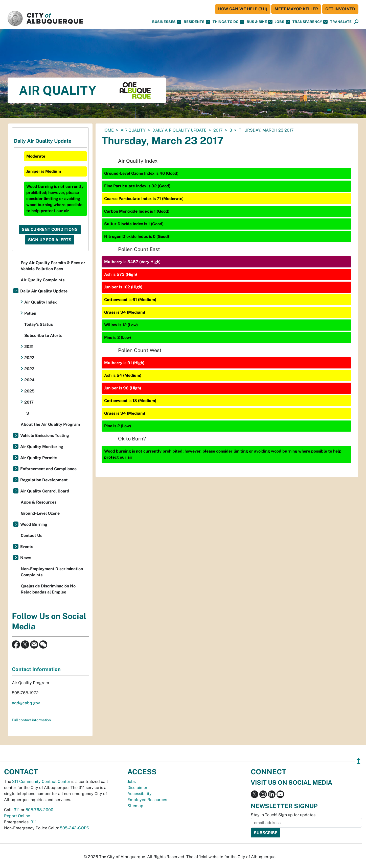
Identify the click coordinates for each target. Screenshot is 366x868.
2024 (29, 380)
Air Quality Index (40, 302)
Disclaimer (137, 788)
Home (108, 130)
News (26, 558)
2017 (218, 130)
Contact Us (31, 536)
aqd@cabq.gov (26, 703)
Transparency (310, 22)
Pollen (30, 313)
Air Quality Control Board (45, 491)
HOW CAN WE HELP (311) (243, 9)
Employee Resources (147, 800)
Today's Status (39, 324)
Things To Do (228, 22)
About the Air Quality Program (50, 424)
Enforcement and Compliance (48, 469)
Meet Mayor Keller (296, 9)
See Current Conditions (50, 229)
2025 (29, 391)
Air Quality (133, 130)
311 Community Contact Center (41, 782)
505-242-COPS (75, 828)
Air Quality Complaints (43, 280)
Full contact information (31, 720)
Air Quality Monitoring (42, 447)
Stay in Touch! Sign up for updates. (284, 815)
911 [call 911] (34, 822)
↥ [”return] (359, 761)
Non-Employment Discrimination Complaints (52, 572)
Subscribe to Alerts (43, 336)
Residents (197, 22)
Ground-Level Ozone (40, 513)
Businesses (167, 22)
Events (27, 547)
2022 (29, 358)
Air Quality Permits (39, 458)
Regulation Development (44, 480)
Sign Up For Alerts (50, 240)
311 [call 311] (17, 810)
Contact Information (36, 669)
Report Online (17, 816)
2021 (29, 347)
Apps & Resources (39, 502)
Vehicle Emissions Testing (45, 436)
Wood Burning (34, 524)
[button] (341, 22)
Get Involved (340, 9)
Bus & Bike (260, 22)
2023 (29, 369)
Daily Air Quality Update (179, 130)
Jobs (282, 22)
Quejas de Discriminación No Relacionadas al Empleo (48, 589)
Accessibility (140, 794)
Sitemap (135, 806)
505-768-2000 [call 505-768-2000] (39, 810)
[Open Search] (356, 22)
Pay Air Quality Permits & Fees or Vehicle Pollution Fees (53, 266)
